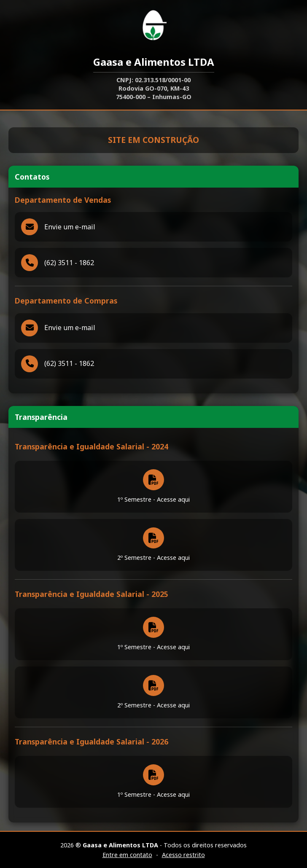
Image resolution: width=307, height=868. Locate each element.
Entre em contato (127, 855)
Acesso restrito (183, 855)
